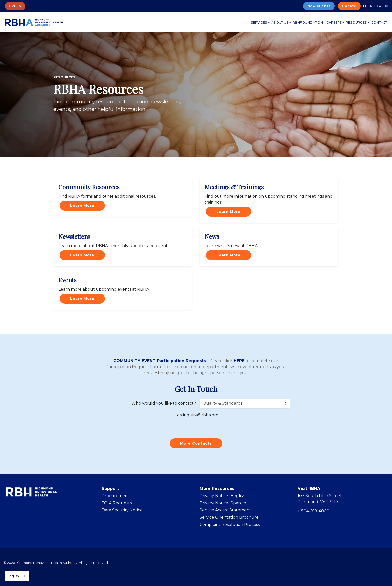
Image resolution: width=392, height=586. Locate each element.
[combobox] (17, 576)
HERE (239, 361)
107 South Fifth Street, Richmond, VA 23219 (320, 499)
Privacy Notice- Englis (221, 496)
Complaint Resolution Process (230, 525)
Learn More (82, 206)
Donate (349, 6)
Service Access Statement (225, 510)
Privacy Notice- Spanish (223, 503)
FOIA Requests (117, 503)
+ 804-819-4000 (375, 6)
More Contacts (196, 443)
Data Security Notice (122, 510)
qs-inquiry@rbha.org (198, 415)
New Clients (319, 6)
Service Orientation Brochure (229, 517)
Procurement (116, 496)
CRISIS (15, 6)
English (13, 576)
